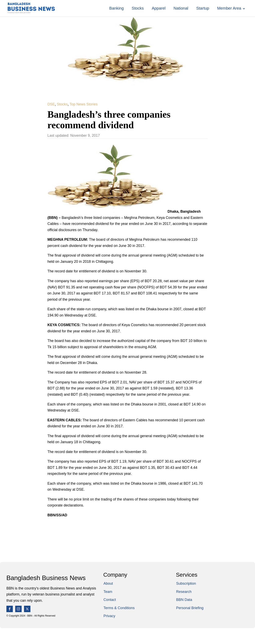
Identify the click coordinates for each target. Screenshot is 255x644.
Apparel (159, 8)
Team (108, 592)
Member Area (229, 8)
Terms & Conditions (119, 608)
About (108, 583)
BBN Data (184, 600)
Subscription (186, 583)
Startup (203, 8)
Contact (110, 600)
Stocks (138, 8)
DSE (51, 104)
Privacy (109, 616)
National (181, 8)
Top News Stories (84, 104)
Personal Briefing (190, 608)
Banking (116, 8)
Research (184, 592)
